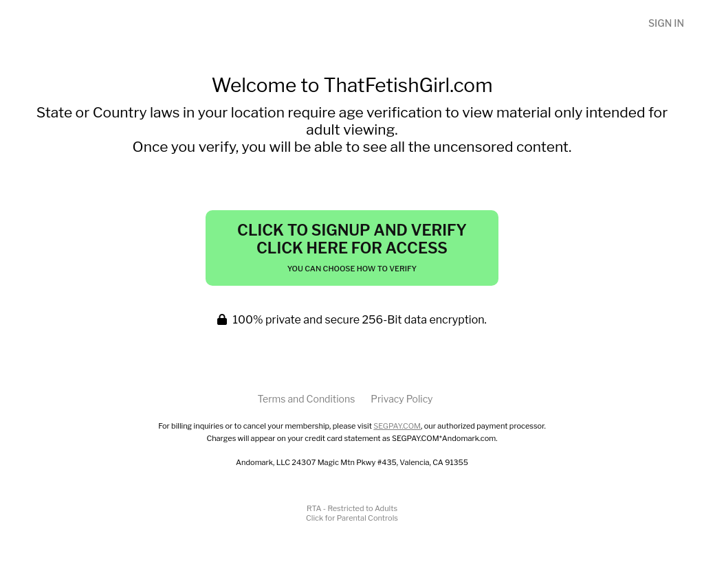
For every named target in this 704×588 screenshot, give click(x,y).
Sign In (666, 23)
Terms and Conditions (306, 399)
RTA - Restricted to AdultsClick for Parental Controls (352, 513)
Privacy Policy (401, 399)
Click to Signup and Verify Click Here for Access (352, 247)
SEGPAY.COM (397, 426)
